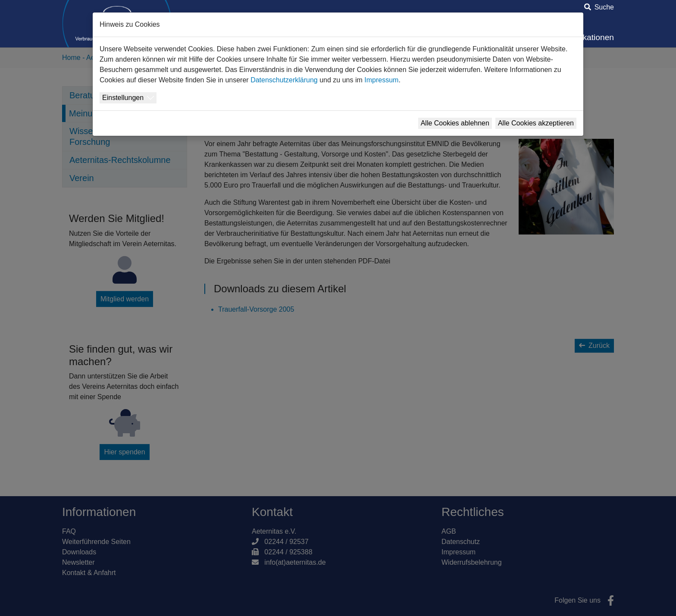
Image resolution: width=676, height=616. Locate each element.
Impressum (381, 80)
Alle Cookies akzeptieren (536, 123)
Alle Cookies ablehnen (455, 123)
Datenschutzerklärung (284, 80)
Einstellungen (123, 98)
